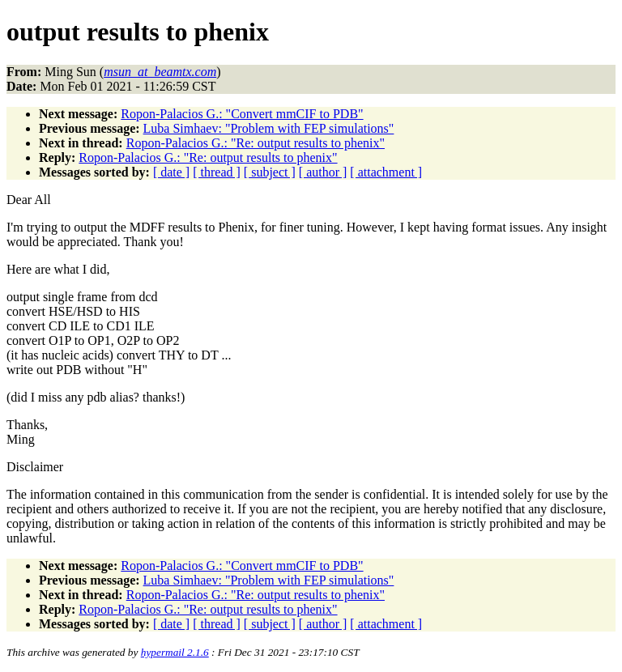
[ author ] (323, 172)
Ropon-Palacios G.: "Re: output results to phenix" (256, 143)
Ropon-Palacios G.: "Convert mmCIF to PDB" (242, 114)
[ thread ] (217, 172)
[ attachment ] (386, 172)
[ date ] (171, 172)
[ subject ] (270, 172)
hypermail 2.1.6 (175, 652)
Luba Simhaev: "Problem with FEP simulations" (269, 128)
